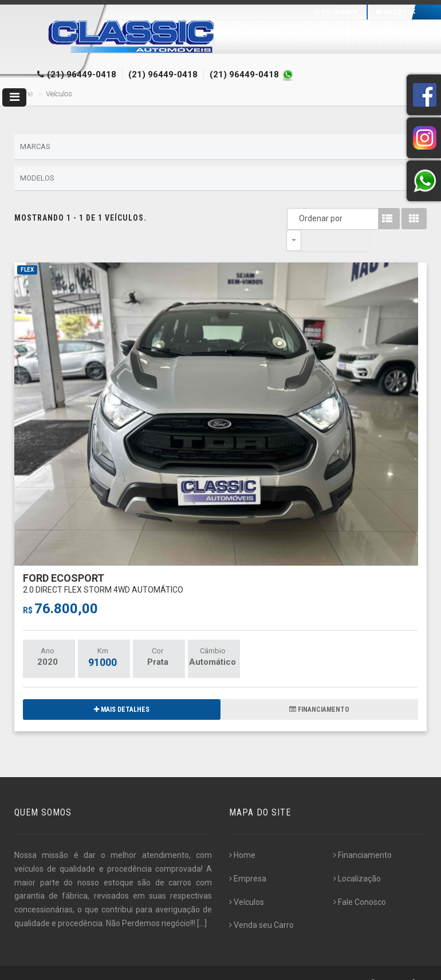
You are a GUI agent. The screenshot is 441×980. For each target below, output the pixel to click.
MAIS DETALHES (122, 688)
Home (242, 834)
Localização (357, 857)
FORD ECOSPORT (103, 562)
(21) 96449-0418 (82, 75)
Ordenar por (297, 218)
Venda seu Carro (261, 904)
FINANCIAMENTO (319, 688)
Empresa (248, 857)
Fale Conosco (360, 881)
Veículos (247, 881)
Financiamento (363, 834)
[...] (202, 902)
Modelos (220, 178)
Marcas (220, 147)
